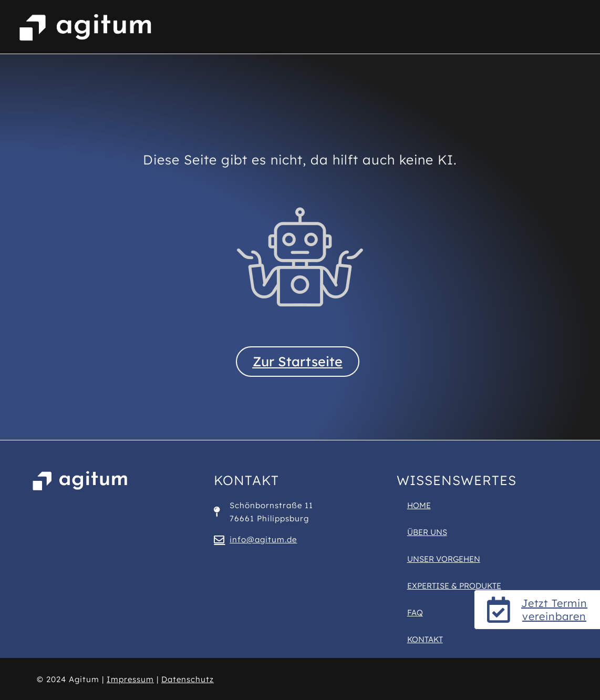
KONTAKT (425, 639)
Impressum (130, 679)
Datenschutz (188, 679)
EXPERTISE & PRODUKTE (454, 586)
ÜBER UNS (427, 532)
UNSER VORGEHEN (444, 559)
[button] (23, 677)
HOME (419, 505)
